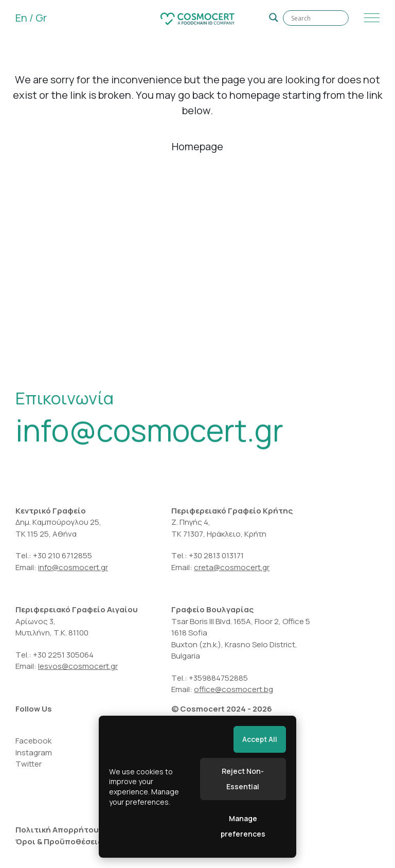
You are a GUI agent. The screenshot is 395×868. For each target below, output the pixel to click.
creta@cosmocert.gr (232, 567)
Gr (41, 18)
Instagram (34, 752)
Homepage (197, 146)
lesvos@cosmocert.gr (78, 666)
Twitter (29, 764)
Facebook (33, 741)
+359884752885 (218, 678)
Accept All (260, 739)
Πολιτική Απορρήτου (57, 830)
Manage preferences (243, 826)
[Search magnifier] (274, 17)
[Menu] (369, 18)
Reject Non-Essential (243, 779)
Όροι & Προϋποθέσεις (59, 842)
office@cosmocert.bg (234, 689)
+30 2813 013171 (216, 555)
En (21, 18)
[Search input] (316, 18)
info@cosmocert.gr (149, 433)
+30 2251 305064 (64, 655)
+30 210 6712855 (62, 555)
